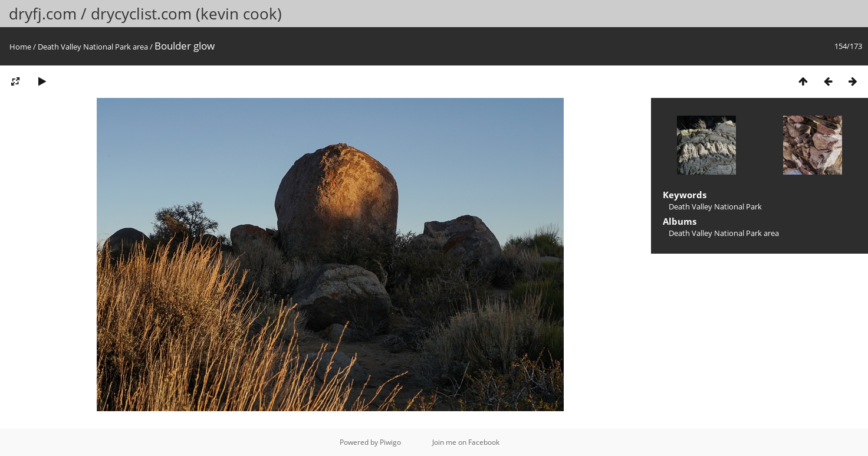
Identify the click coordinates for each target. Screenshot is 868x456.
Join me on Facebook (466, 442)
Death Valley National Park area (93, 47)
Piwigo (390, 442)
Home (20, 47)
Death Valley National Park (715, 206)
